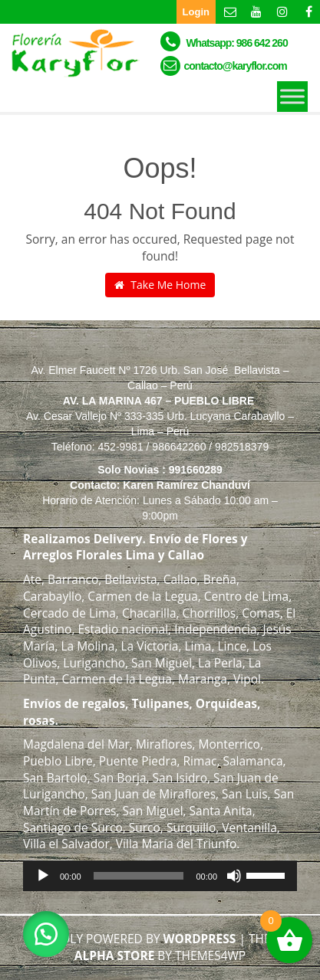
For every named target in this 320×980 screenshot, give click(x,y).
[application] (160, 876)
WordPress (200, 939)
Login (196, 12)
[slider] (139, 876)
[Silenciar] (234, 876)
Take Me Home (160, 285)
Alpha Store (115, 955)
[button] (46, 934)
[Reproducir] (43, 876)
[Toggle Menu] (292, 96)
